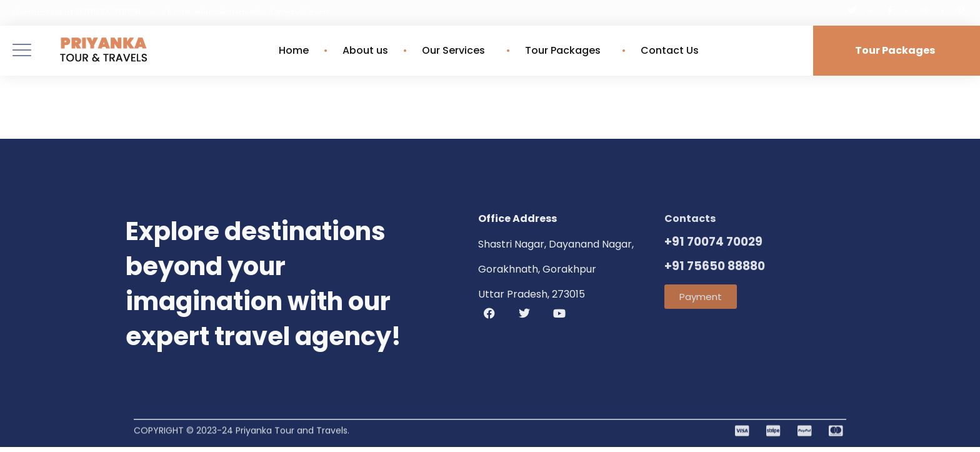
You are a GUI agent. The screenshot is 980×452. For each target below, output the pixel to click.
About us (365, 51)
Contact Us (670, 51)
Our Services (457, 51)
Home (294, 51)
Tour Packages (566, 51)
